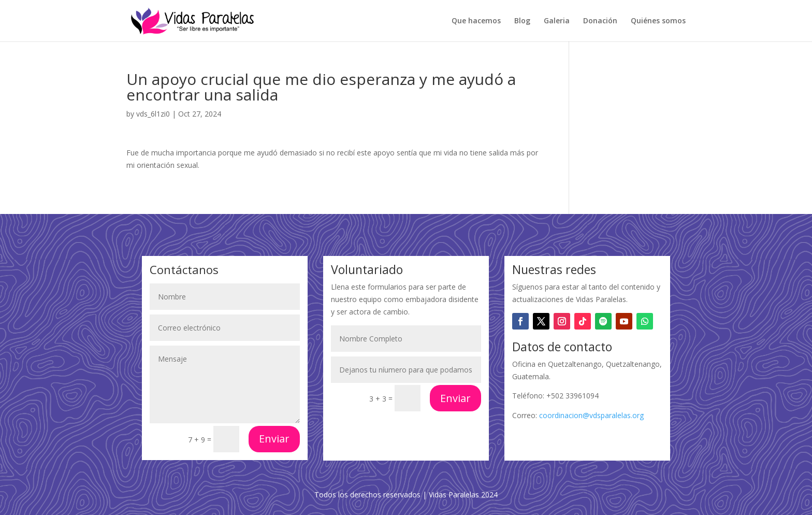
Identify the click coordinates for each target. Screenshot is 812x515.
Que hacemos (476, 21)
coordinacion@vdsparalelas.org (591, 415)
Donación (600, 21)
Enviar (274, 439)
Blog (522, 21)
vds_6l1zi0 (153, 114)
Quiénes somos (658, 21)
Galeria (557, 21)
